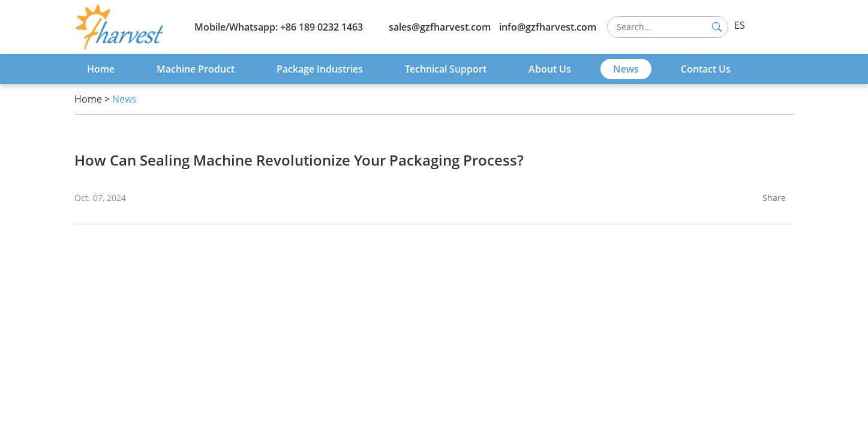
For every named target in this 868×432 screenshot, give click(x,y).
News (626, 69)
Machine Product (196, 69)
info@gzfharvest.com (548, 27)
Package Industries (320, 69)
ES (740, 25)
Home (101, 69)
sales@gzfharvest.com (440, 27)
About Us (550, 69)
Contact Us (706, 69)
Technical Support (446, 69)
